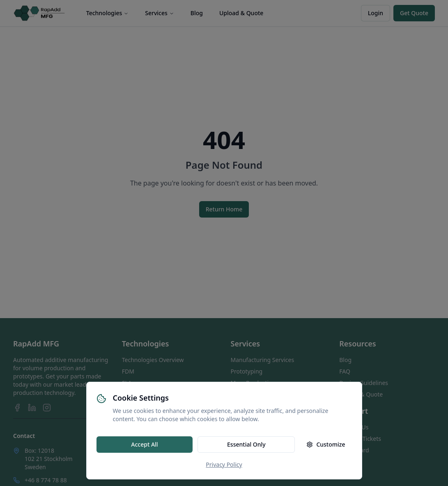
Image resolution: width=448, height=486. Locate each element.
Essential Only (246, 444)
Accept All (144, 444)
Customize (326, 444)
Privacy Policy (224, 464)
